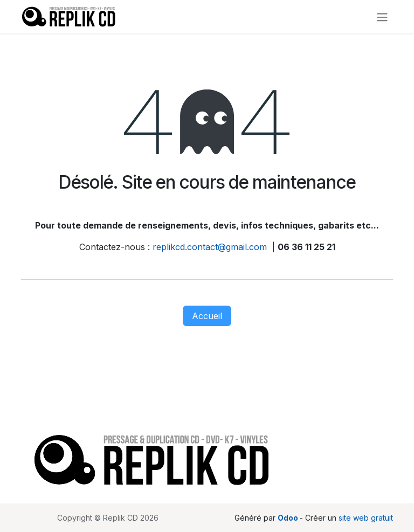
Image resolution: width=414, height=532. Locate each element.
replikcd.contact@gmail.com (210, 247)
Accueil (207, 316)
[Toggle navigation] (382, 17)
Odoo (289, 518)
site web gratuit (366, 518)
